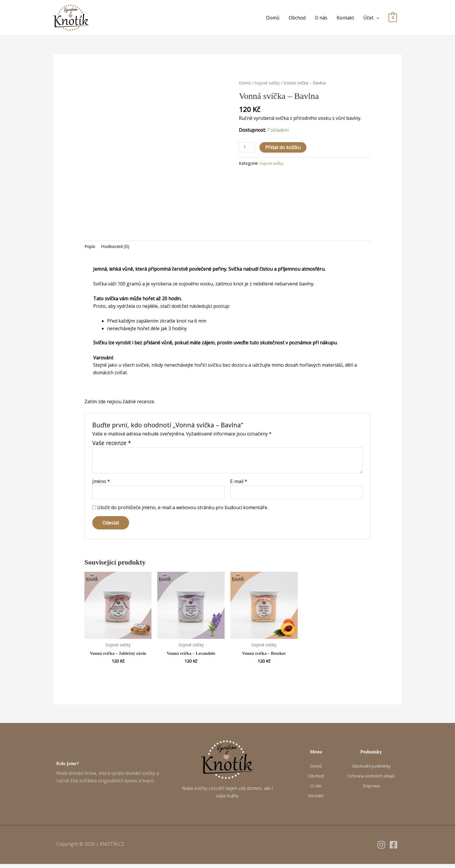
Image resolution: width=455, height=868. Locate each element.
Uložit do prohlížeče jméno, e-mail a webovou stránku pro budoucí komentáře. (183, 511)
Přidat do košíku (284, 149)
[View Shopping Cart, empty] (393, 19)
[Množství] (247, 149)
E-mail (239, 484)
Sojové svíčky (267, 84)
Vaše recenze (112, 445)
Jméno (101, 484)
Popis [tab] (91, 248)
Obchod (297, 19)
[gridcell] (228, 272)
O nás (321, 19)
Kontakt (345, 19)
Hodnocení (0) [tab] (118, 248)
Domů (273, 19)
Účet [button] (368, 19)
